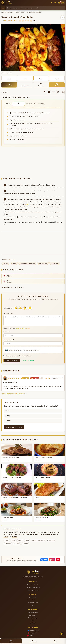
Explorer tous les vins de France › (12, 287)
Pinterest (30, 636)
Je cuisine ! (9, 85)
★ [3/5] (26, 21)
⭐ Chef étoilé (25, 378)
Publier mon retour (12, 360)
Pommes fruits (43, 263)
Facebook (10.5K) (33, 630)
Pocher (8, 411)
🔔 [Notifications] (59, 2)
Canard (23, 12)
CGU (33, 620)
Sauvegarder (41, 85)
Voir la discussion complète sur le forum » (14, 394)
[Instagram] (52, 560)
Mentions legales (33, 618)
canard (6, 534)
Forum (33, 605)
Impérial (41, 104)
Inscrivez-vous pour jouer (14, 427)
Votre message (8, 313)
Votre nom (7, 332)
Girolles (5, 263)
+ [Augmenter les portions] (23, 104)
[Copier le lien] (63, 92)
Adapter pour (8, 104)
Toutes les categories (33, 585)
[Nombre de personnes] (19, 104)
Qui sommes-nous (33, 613)
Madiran (15, 537)
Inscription (33, 623)
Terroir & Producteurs (33, 600)
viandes (27, 534)
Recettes (10, 12)
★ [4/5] (28, 21)
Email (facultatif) (9, 340)
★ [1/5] (20, 21)
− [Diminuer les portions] (14, 104)
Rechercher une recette (33, 587)
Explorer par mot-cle (33, 590)
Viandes (17, 12)
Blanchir (8, 421)
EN (63, 2)
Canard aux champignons (27, 263)
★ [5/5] (31, 21)
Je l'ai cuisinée (25, 85)
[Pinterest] (49, 92)
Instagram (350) (32, 633)
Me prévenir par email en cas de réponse (18, 356)
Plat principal (55, 263)
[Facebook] (44, 92)
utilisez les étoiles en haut (23, 328)
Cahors (6, 537)
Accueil (4, 12)
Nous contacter (33, 615)
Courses (57, 85)
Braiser (8, 416)
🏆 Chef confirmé (35, 378)
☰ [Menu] (3, 8)
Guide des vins (33, 597)
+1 (42, 378)
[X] (54, 92)
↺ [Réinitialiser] (34, 104)
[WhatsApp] (58, 92)
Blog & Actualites (33, 603)
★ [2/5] (23, 21)
